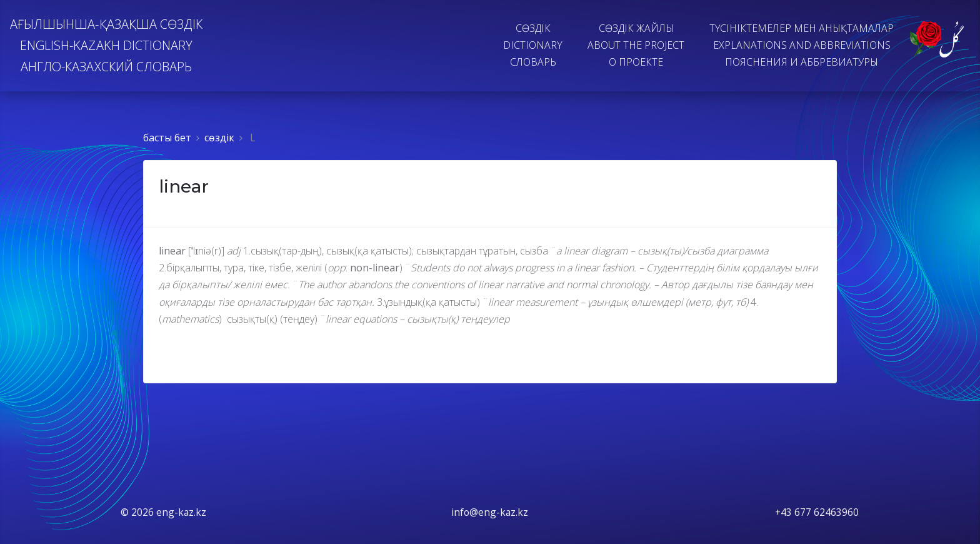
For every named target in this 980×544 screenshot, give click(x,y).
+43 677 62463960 (817, 512)
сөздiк (219, 138)
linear (184, 186)
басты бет (167, 138)
